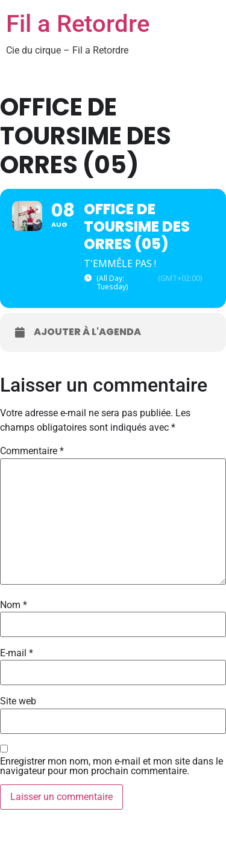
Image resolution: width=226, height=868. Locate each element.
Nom (14, 605)
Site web (18, 701)
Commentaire (32, 451)
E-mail (17, 653)
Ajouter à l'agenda (87, 332)
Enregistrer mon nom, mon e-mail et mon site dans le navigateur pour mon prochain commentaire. (111, 766)
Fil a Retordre (78, 24)
